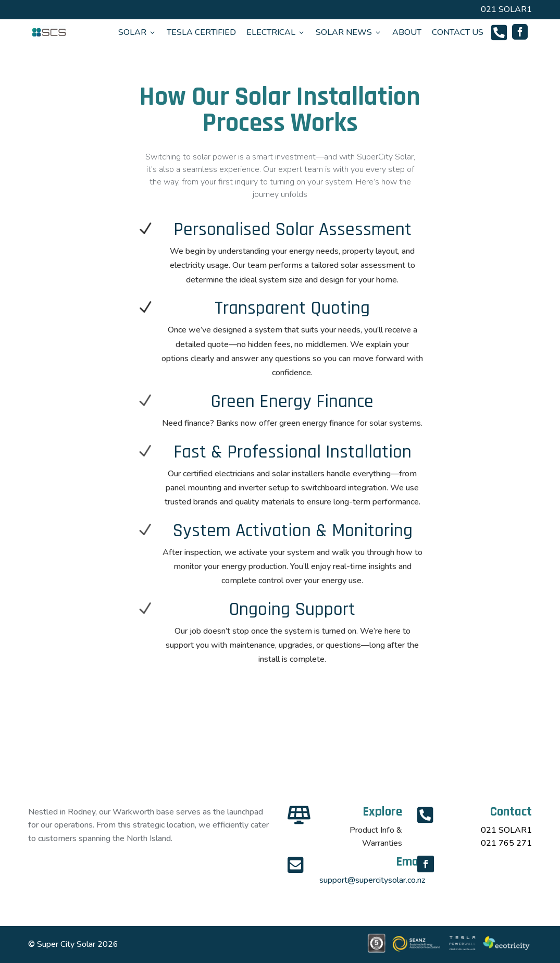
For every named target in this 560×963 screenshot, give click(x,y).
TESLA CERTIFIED (201, 32)
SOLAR (137, 32)
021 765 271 (506, 843)
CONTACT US (458, 32)
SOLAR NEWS (349, 32)
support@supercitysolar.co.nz (372, 880)
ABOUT (407, 32)
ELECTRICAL (276, 32)
